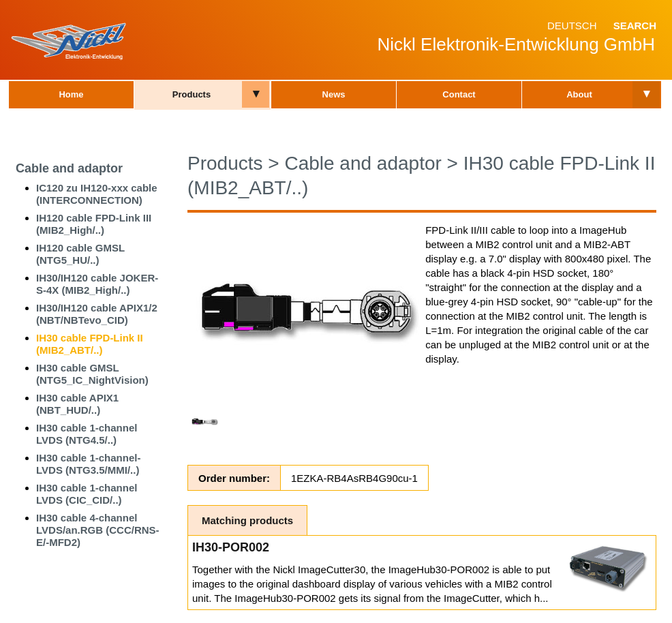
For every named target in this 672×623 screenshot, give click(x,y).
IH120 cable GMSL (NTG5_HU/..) (80, 254)
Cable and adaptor (69, 168)
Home (71, 94)
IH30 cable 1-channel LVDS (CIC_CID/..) (87, 494)
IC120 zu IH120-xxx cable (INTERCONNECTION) (97, 194)
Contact (459, 94)
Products (192, 94)
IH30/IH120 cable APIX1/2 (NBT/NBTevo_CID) (97, 314)
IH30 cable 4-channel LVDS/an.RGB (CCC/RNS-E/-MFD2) (98, 530)
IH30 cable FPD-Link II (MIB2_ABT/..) (90, 344)
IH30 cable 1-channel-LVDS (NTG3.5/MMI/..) (88, 464)
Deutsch (572, 26)
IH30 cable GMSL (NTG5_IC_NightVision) (92, 374)
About (579, 94)
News (334, 94)
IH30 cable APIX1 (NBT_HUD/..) (77, 404)
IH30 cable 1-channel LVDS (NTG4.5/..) (87, 434)
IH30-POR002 (231, 547)
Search (635, 26)
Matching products (247, 520)
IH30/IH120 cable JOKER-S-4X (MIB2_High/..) (97, 284)
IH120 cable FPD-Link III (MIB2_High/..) (94, 224)
